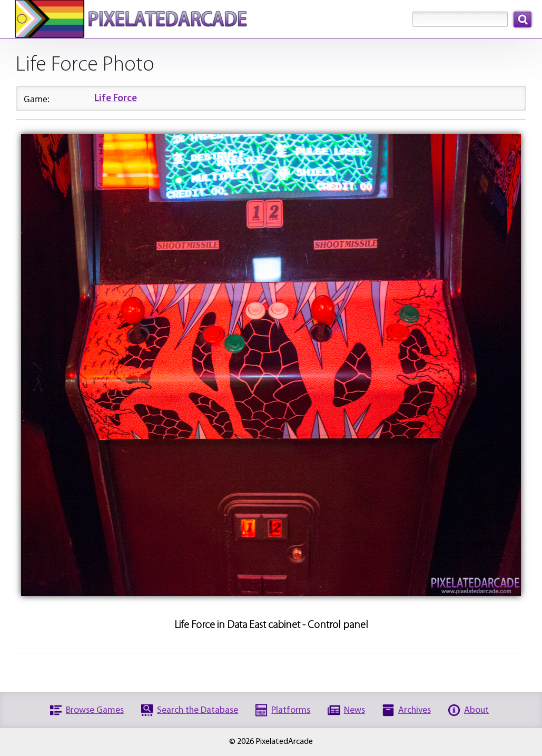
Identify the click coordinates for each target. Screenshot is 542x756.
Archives (415, 710)
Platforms (291, 710)
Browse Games (95, 710)
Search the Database (198, 710)
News (354, 710)
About (476, 710)
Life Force (116, 99)
